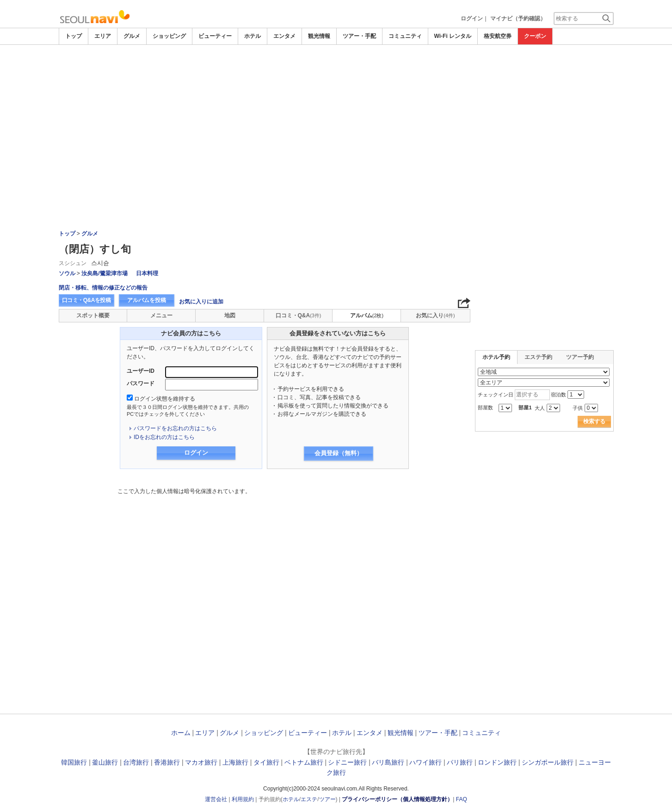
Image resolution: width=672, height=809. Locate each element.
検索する (594, 421)
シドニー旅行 (347, 762)
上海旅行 (235, 762)
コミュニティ (405, 36)
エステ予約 (538, 357)
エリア (103, 36)
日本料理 (147, 273)
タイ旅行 (266, 762)
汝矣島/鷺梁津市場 (104, 273)
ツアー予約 (580, 357)
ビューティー (215, 36)
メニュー (161, 315)
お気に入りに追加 (201, 302)
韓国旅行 (74, 762)
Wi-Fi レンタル (453, 36)
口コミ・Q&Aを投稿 (86, 300)
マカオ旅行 (201, 762)
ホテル (253, 36)
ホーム (181, 733)
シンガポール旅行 (548, 762)
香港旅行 (167, 762)
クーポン (535, 36)
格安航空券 (498, 36)
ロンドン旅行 (497, 762)
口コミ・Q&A (299, 315)
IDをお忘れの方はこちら (164, 437)
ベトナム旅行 (304, 762)
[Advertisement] (336, 114)
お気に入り (435, 315)
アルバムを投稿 (147, 300)
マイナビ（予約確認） (518, 19)
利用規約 (243, 799)
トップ (74, 36)
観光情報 (319, 36)
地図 (230, 315)
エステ (309, 799)
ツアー (327, 799)
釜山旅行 (105, 762)
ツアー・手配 (359, 36)
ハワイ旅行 (425, 762)
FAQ (462, 799)
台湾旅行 (136, 762)
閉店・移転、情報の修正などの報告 (103, 288)
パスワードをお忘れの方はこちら (175, 428)
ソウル (67, 273)
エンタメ (284, 36)
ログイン (472, 19)
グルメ (132, 36)
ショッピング (169, 36)
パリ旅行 (460, 762)
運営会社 (216, 799)
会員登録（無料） (339, 453)
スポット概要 (93, 315)
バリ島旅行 (388, 762)
